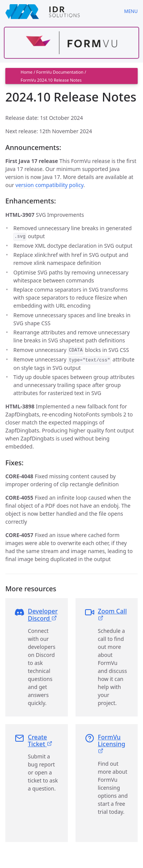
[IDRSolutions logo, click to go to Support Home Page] (59, 11)
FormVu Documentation (60, 72)
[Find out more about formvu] (71, 43)
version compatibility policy (50, 185)
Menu (131, 11)
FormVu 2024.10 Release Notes (51, 80)
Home (27, 72)
